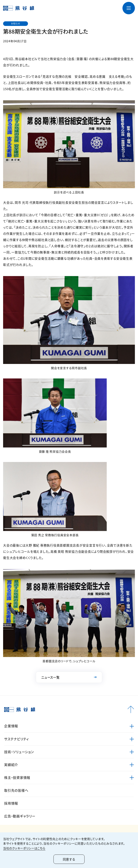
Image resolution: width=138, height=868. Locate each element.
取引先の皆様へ (16, 790)
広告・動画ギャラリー (20, 816)
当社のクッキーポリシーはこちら (24, 848)
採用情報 (11, 803)
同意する (69, 859)
